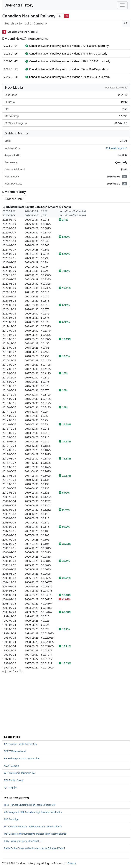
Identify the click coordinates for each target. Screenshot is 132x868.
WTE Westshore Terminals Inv (19, 773)
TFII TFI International (15, 751)
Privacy (72, 863)
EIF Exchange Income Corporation (22, 759)
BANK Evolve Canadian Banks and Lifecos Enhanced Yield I (34, 848)
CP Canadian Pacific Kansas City (20, 744)
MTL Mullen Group (14, 780)
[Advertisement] (66, 699)
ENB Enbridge (11, 819)
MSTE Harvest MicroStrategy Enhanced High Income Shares (35, 834)
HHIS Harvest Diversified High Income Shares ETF (30, 805)
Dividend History (19, 5)
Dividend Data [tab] (14, 199)
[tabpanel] (66, 439)
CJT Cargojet (10, 787)
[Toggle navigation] (122, 5)
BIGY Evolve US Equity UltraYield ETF (23, 841)
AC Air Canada (11, 766)
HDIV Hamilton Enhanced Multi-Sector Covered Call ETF (33, 827)
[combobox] (62, 23)
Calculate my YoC (117, 148)
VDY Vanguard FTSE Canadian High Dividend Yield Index (33, 812)
